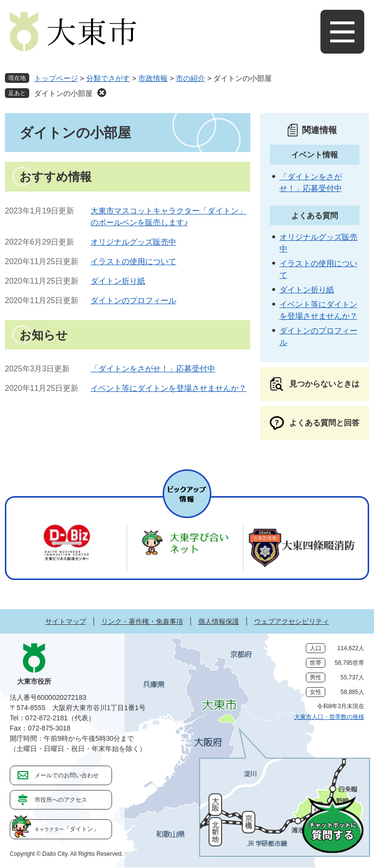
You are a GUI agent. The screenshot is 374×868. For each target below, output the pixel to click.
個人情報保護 (219, 621)
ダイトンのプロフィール (133, 300)
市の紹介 (190, 78)
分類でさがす (108, 78)
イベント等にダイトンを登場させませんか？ (168, 388)
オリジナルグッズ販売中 (133, 242)
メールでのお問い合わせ (67, 775)
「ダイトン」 (67, 829)
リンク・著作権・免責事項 (142, 621)
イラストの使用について (133, 261)
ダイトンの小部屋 (63, 93)
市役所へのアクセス (61, 800)
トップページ (56, 78)
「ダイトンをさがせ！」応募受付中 (153, 369)
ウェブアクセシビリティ (292, 621)
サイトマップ (66, 621)
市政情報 (153, 78)
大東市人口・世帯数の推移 (329, 717)
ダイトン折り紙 (118, 281)
